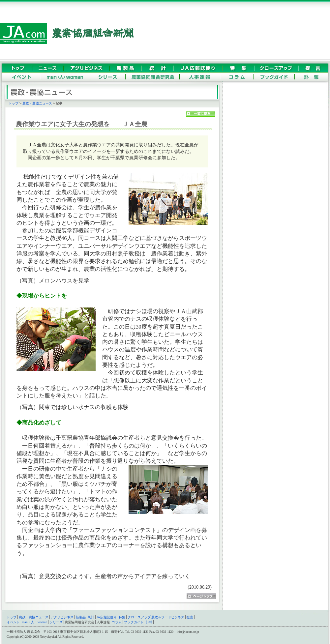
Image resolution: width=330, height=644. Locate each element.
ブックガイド (134, 622)
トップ (14, 103)
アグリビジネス (62, 617)
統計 (91, 617)
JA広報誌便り (107, 617)
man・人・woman (35, 622)
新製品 (81, 617)
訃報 (149, 622)
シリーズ (56, 622)
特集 (122, 617)
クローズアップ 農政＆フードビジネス (156, 617)
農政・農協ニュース (37, 103)
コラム (117, 622)
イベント (13, 622)
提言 (190, 617)
